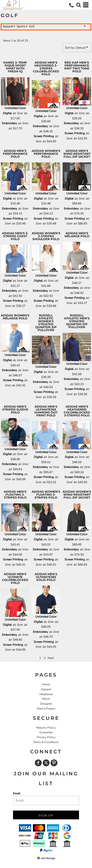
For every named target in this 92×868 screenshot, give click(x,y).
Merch (46, 699)
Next (51, 658)
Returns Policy (46, 728)
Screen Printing (44, 136)
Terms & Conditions (46, 742)
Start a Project (46, 709)
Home (46, 684)
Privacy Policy (46, 737)
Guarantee (46, 732)
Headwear (46, 694)
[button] (79, 5)
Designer (46, 704)
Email (17, 793)
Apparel (46, 689)
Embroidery (9, 123)
